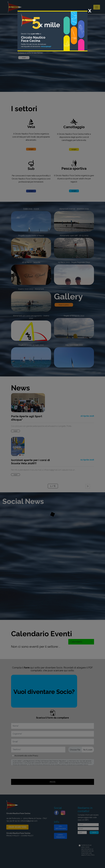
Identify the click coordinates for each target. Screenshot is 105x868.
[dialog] (52, 434)
